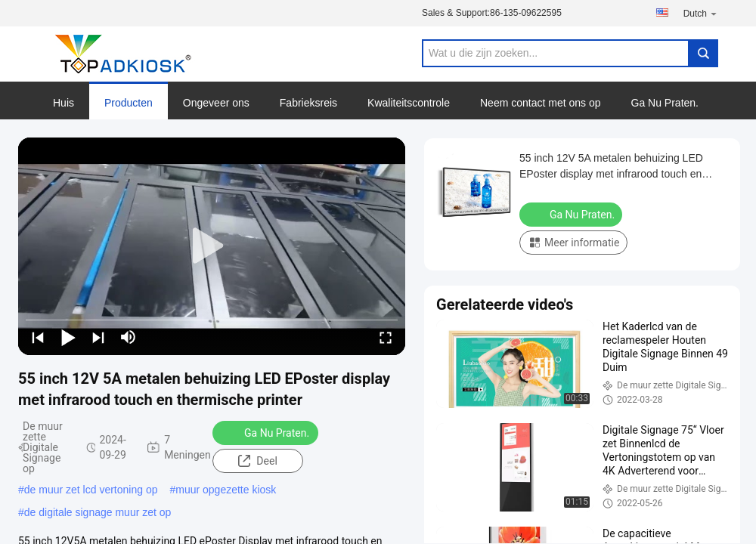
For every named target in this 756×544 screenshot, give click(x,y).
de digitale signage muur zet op (98, 512)
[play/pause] (68, 337)
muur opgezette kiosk (226, 490)
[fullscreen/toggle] (386, 337)
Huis (64, 103)
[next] (98, 337)
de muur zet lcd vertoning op (91, 490)
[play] (212, 246)
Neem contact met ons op (541, 103)
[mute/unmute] (129, 337)
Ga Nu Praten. (665, 103)
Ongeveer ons (216, 103)
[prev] (38, 337)
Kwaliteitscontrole (409, 103)
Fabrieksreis (308, 103)
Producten (129, 103)
